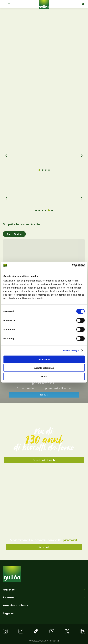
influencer (65, 388)
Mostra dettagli (71, 350)
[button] (9, 4)
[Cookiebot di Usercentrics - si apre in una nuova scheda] (72, 266)
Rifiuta (44, 376)
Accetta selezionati (44, 368)
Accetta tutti (44, 359)
